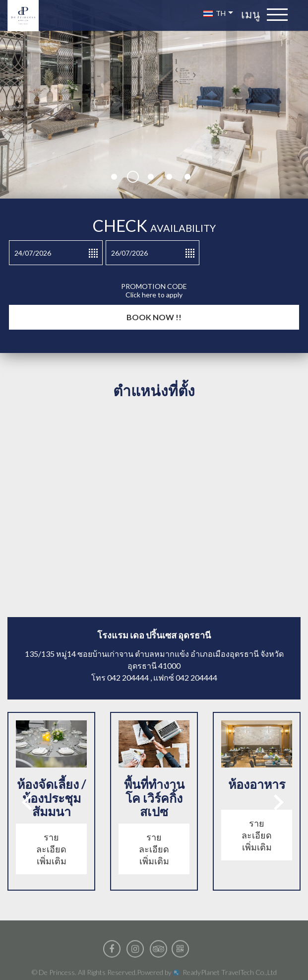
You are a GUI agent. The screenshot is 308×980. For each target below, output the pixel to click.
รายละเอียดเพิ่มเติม (51, 849)
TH (218, 13)
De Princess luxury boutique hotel (27, 16)
